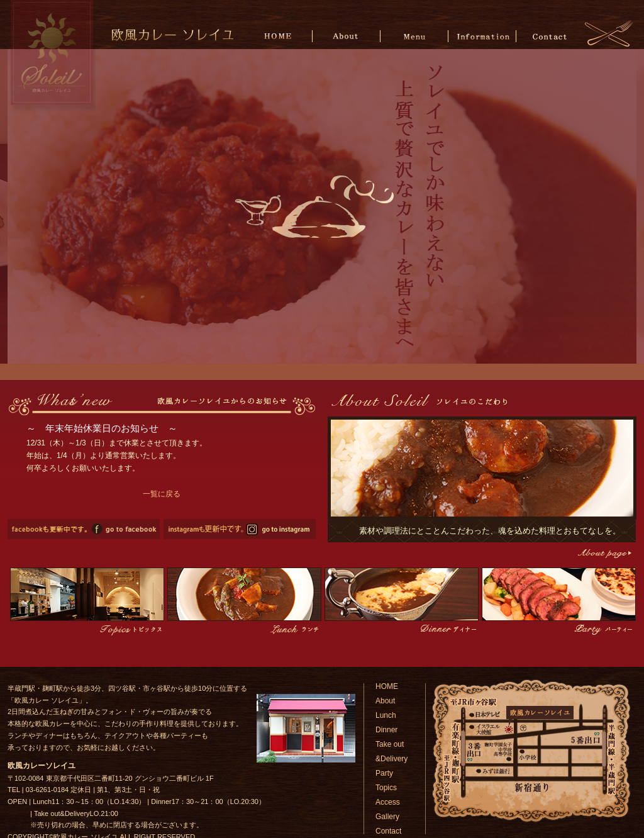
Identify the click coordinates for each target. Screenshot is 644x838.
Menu (415, 36)
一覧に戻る (162, 494)
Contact (549, 36)
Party (384, 773)
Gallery (387, 817)
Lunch (386, 715)
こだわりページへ (603, 553)
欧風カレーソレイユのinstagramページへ (240, 529)
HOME (280, 36)
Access (388, 802)
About (347, 36)
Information (482, 36)
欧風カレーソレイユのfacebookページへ (84, 529)
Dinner (386, 730)
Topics (386, 788)
